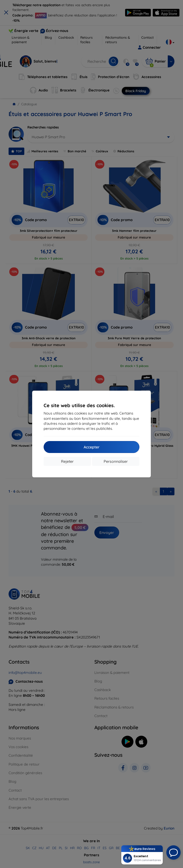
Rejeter (67, 461)
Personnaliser (116, 461)
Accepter (92, 447)
